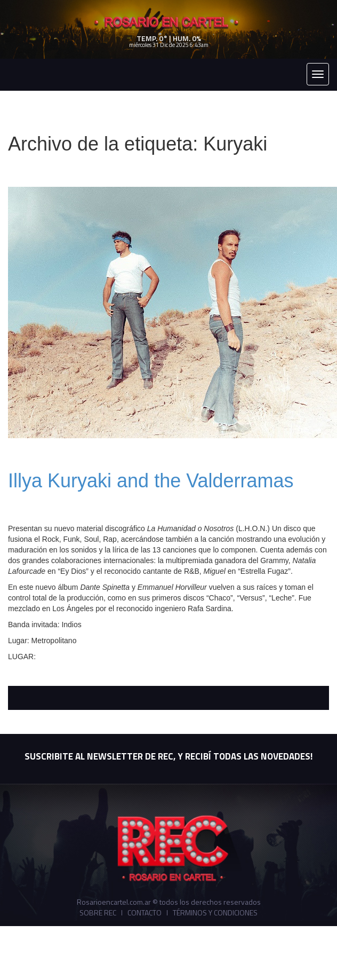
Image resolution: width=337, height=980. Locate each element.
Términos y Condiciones (215, 913)
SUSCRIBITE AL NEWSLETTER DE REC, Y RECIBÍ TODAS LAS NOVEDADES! (168, 757)
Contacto (145, 913)
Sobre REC (98, 913)
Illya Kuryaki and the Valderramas (151, 481)
